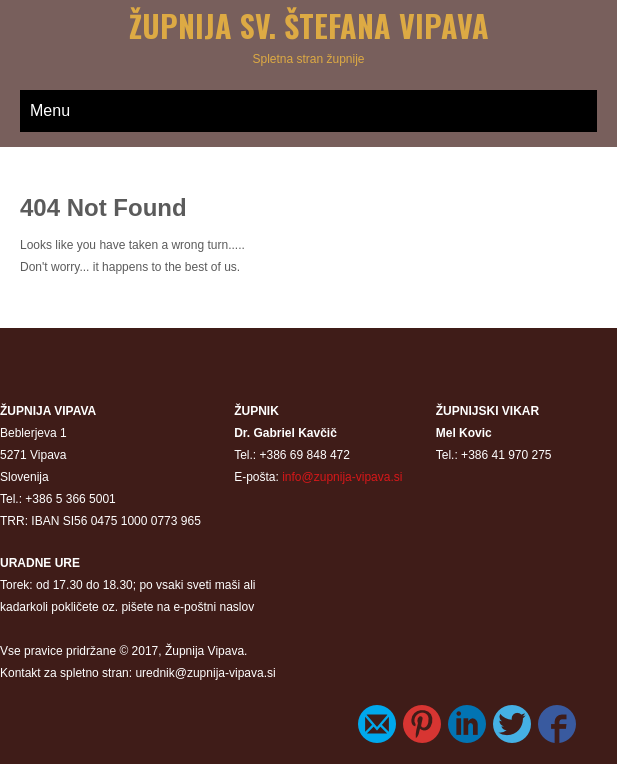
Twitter (512, 724)
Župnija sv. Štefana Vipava (309, 25)
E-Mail (377, 724)
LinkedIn (467, 724)
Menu (50, 110)
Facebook (557, 724)
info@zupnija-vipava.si (342, 477)
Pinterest (422, 724)
